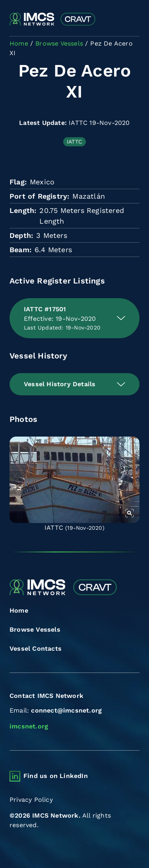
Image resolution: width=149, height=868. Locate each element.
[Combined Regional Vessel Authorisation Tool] (52, 19)
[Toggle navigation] (133, 20)
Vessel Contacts (36, 649)
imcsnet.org (29, 726)
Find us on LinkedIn (56, 776)
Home (19, 610)
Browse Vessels (35, 629)
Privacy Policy (31, 800)
